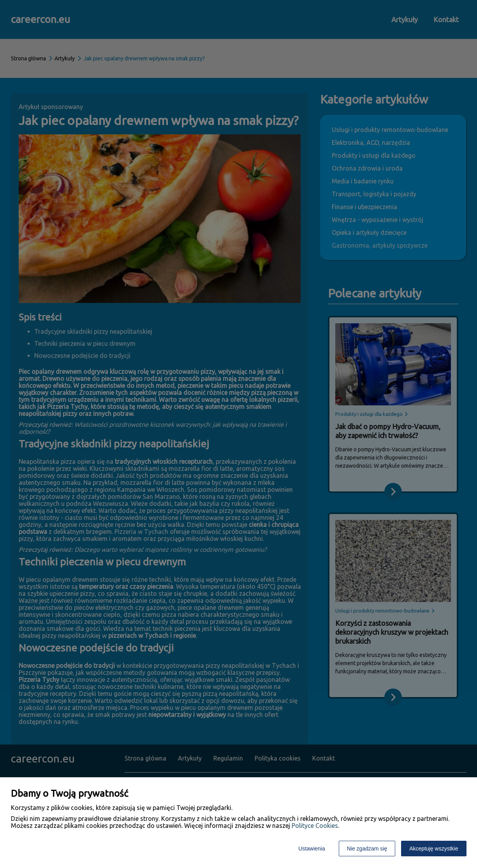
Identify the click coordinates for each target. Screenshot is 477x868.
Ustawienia (312, 849)
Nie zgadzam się (367, 849)
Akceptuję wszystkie (434, 849)
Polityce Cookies (315, 826)
